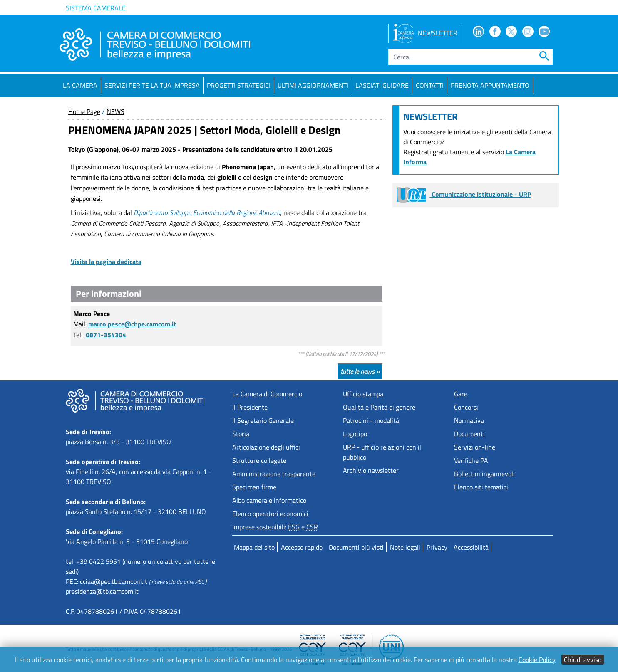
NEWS (115, 111)
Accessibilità (471, 547)
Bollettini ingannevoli (484, 474)
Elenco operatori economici (270, 514)
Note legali (405, 547)
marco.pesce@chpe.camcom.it (132, 324)
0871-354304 (106, 335)
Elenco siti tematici (481, 487)
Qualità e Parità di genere (379, 407)
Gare (461, 394)
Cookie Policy (537, 660)
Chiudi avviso (583, 660)
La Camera (80, 85)
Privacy (437, 547)
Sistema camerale (96, 8)
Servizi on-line (475, 447)
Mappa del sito (254, 547)
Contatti (430, 85)
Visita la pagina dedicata (106, 262)
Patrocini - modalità (371, 420)
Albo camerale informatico (269, 500)
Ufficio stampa (363, 394)
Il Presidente (250, 407)
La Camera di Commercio (267, 394)
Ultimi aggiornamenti (313, 85)
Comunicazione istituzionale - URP (464, 194)
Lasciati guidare (382, 85)
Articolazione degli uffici (266, 447)
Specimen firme (254, 487)
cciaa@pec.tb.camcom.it (114, 581)
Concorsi (466, 407)
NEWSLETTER (425, 33)
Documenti (469, 434)
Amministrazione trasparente (274, 474)
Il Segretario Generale (263, 420)
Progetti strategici (239, 85)
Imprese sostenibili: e (275, 527)
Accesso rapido (302, 547)
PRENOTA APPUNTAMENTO (490, 85)
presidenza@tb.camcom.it (102, 591)
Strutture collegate (259, 460)
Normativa (469, 420)
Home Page (84, 111)
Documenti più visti (356, 547)
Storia (241, 434)
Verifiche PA (471, 460)
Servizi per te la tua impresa (152, 85)
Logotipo (355, 434)
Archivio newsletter (371, 470)
